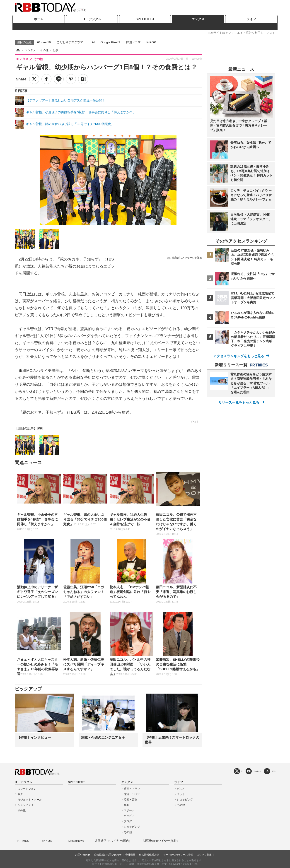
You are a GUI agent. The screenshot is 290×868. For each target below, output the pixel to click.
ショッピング (26, 805)
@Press (47, 841)
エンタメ (198, 19)
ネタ (20, 794)
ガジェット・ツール (30, 800)
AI (93, 42)
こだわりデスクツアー (71, 42)
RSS (274, 771)
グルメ (181, 789)
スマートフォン (27, 789)
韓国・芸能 (130, 800)
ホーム (39, 19)
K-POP (151, 42)
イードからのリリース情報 (178, 855)
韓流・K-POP (132, 794)
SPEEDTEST (145, 19)
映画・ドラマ (132, 789)
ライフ (251, 19)
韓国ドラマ (133, 42)
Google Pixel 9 (110, 42)
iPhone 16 (44, 42)
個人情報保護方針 (149, 855)
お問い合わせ (83, 855)
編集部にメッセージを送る (187, 258)
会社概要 (130, 855)
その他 (22, 810)
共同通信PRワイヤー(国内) (112, 841)
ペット (181, 794)
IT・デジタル (92, 19)
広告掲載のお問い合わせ (108, 855)
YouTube (257, 771)
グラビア (129, 816)
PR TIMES (22, 841)
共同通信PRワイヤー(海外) (160, 841)
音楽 (126, 805)
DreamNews (76, 841)
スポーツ (129, 810)
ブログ (128, 821)
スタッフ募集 (204, 855)
